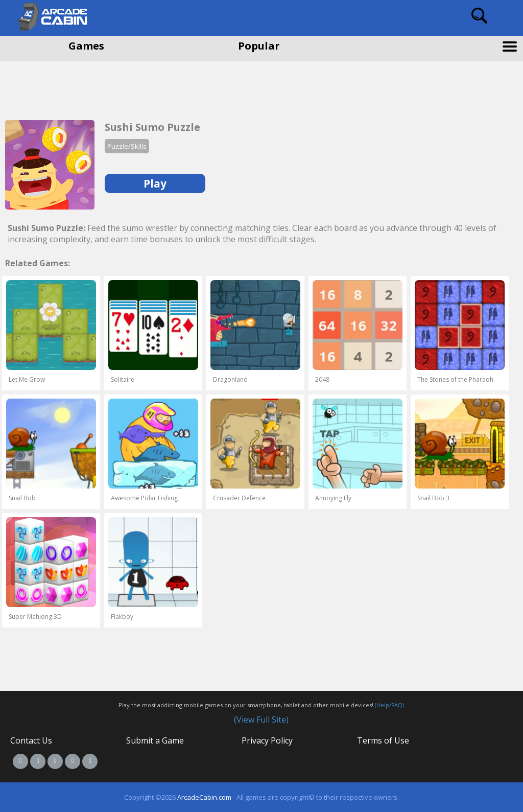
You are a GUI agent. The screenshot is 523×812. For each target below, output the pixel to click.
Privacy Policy (267, 740)
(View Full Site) (261, 720)
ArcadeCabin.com (204, 797)
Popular (259, 46)
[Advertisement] (82, 87)
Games (86, 46)
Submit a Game (155, 740)
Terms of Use (383, 740)
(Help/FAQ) (389, 705)
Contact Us (31, 740)
